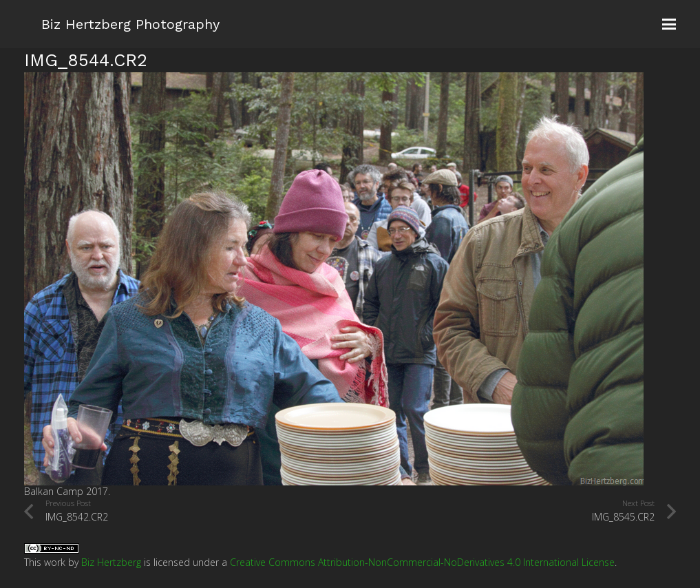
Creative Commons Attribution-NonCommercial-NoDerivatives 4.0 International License (422, 562)
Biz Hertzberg (111, 562)
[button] (669, 24)
